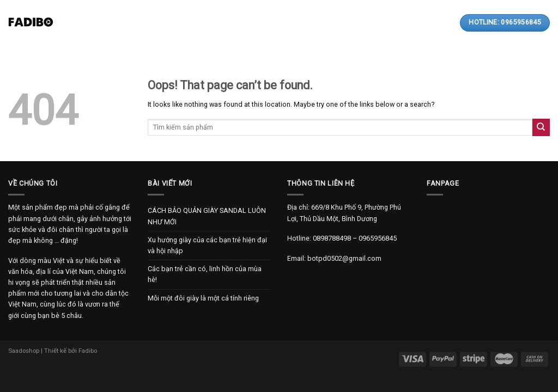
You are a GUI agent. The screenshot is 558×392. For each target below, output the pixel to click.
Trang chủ (100, 23)
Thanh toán (299, 23)
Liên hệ (346, 23)
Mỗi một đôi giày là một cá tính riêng (203, 298)
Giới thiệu (150, 23)
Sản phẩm (201, 23)
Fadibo (88, 351)
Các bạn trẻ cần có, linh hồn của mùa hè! (205, 274)
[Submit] (541, 127)
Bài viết (249, 23)
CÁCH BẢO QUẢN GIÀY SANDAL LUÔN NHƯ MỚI (207, 216)
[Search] (413, 23)
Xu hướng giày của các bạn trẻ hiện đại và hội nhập (207, 245)
